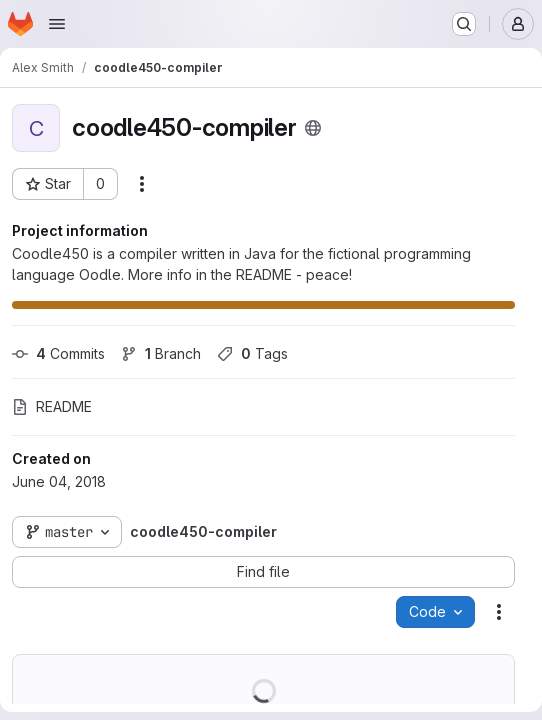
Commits (58, 353)
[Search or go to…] (464, 24)
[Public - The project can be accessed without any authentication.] (313, 128)
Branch (161, 353)
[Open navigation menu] (57, 24)
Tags (252, 353)
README (52, 406)
